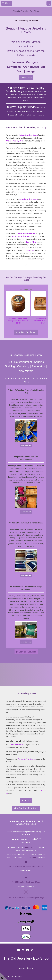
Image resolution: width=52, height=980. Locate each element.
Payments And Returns (27, 759)
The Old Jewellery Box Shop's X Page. (26, 882)
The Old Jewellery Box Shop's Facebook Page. (26, 866)
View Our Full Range (26, 332)
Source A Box (31, 242)
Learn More (26, 78)
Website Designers (15, 976)
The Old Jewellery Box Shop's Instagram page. (26, 898)
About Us (26, 800)
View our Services (26, 652)
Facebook (33, 857)
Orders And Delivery (17, 744)
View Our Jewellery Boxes (26, 808)
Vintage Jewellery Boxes (15, 141)
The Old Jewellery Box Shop (26, 11)
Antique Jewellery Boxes (28, 135)
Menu (6, 3)
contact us (29, 847)
